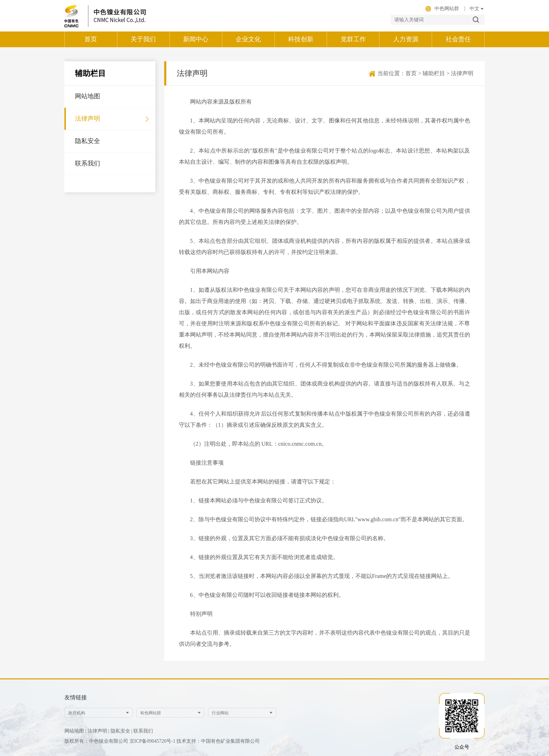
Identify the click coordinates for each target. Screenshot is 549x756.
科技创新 (301, 39)
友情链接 (76, 697)
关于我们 (143, 39)
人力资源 (406, 39)
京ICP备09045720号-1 (153, 741)
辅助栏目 (434, 73)
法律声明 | (98, 731)
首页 (91, 39)
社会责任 (458, 39)
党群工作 (353, 39)
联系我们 (88, 163)
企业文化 (248, 39)
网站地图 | (75, 731)
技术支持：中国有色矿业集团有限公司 (218, 741)
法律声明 (88, 119)
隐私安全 (88, 141)
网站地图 (88, 96)
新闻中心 (196, 39)
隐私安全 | (121, 731)
